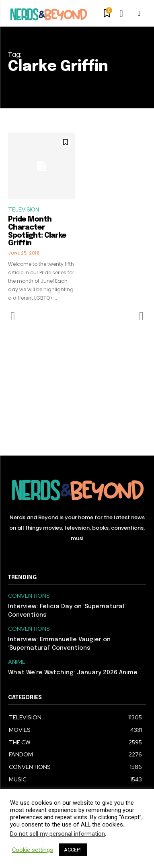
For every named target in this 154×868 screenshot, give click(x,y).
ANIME (17, 662)
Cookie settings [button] (33, 850)
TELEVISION (24, 210)
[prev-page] (13, 316)
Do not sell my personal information (57, 834)
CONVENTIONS (29, 596)
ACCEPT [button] (73, 850)
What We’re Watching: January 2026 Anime (73, 673)
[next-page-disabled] (141, 316)
